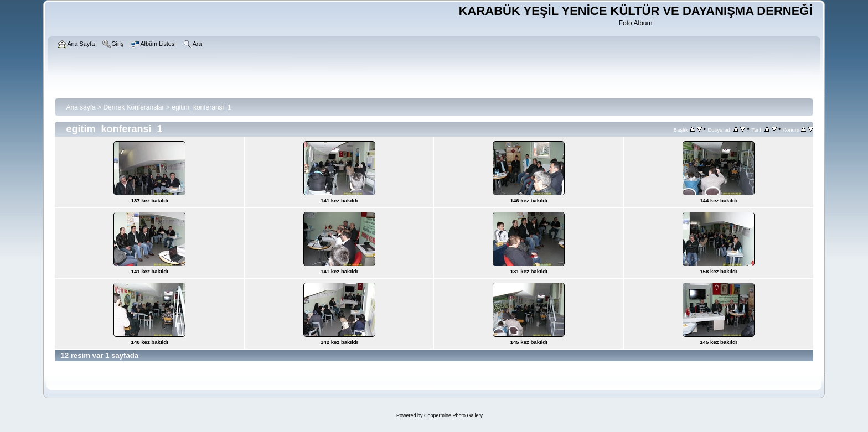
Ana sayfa (81, 107)
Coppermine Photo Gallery (453, 415)
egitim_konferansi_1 (201, 107)
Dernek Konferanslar (133, 107)
